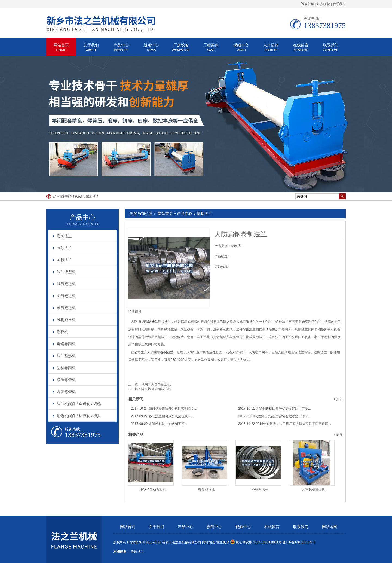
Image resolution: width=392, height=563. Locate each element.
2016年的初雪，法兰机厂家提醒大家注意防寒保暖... (285, 424)
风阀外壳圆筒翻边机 (156, 384)
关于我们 (91, 45)
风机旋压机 (66, 320)
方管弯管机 (66, 392)
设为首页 (308, 4)
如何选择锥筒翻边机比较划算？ (76, 196)
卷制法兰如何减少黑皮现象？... (162, 416)
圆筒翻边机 (66, 296)
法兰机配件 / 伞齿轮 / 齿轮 (79, 404)
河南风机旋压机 (314, 489)
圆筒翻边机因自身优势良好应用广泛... (275, 409)
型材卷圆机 (66, 368)
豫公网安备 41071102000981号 (256, 542)
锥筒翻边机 (206, 489)
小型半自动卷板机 (153, 489)
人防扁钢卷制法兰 (241, 234)
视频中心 (241, 45)
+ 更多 (338, 399)
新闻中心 (151, 45)
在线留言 (301, 45)
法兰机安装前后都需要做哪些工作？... (275, 416)
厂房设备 (181, 45)
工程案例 (211, 45)
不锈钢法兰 (260, 489)
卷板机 (62, 332)
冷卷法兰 (64, 248)
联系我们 (339, 4)
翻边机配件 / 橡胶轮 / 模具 (79, 416)
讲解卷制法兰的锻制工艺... (159, 424)
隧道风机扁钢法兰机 (156, 389)
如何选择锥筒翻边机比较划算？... (164, 409)
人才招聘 (271, 45)
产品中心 (121, 45)
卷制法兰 (204, 214)
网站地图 (330, 527)
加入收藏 (323, 4)
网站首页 (61, 45)
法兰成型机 (66, 272)
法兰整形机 (66, 356)
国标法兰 (64, 260)
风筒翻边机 (66, 284)
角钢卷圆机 (66, 344)
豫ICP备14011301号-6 (299, 542)
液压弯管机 (66, 380)
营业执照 (223, 542)
